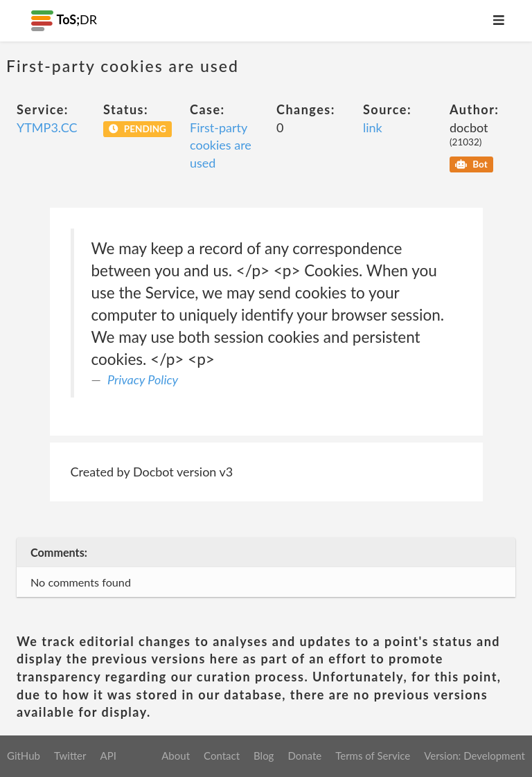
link (373, 127)
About (176, 756)
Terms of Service (373, 756)
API (108, 756)
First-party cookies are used (221, 145)
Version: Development (475, 756)
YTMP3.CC (47, 127)
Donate (304, 756)
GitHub (24, 756)
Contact (222, 756)
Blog (264, 756)
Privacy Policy (143, 379)
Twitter (70, 756)
